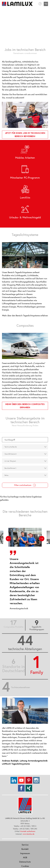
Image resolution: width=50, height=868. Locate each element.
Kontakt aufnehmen (28, 831)
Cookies (25, 866)
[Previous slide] (8, 539)
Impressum (25, 853)
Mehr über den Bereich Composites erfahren (25, 406)
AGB (25, 857)
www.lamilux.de (29, 834)
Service (25, 845)
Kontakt (25, 849)
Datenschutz (25, 862)
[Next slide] (42, 539)
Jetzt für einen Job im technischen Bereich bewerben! (25, 135)
